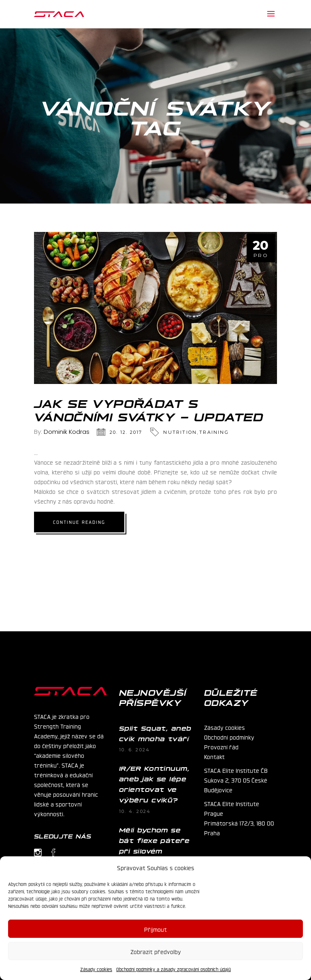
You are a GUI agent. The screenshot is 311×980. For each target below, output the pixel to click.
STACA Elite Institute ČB (236, 770)
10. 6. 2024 (134, 750)
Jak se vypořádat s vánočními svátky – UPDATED (149, 409)
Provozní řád (221, 746)
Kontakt (214, 756)
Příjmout (155, 929)
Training (214, 432)
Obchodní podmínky (229, 737)
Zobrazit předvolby (156, 951)
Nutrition (180, 432)
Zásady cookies (96, 969)
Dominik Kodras (67, 432)
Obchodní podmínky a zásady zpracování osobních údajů (174, 969)
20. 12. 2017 (126, 432)
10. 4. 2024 (135, 811)
